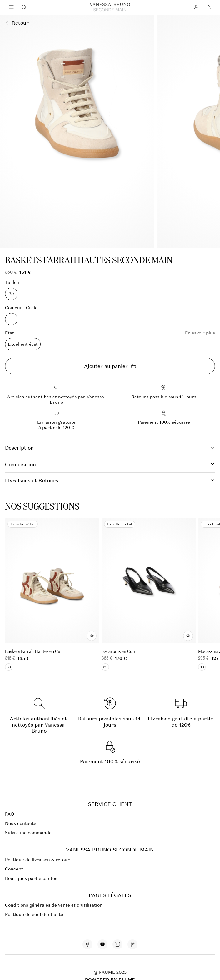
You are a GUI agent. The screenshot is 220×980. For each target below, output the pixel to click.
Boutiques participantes (31, 878)
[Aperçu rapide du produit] (92, 636)
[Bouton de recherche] (24, 7)
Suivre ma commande (28, 833)
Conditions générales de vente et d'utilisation (54, 905)
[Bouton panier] (209, 7)
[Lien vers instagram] (117, 944)
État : (11, 333)
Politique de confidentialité (34, 914)
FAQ (10, 814)
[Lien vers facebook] (87, 944)
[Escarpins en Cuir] (149, 595)
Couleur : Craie (21, 308)
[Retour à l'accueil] (110, 7)
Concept (14, 869)
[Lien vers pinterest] (132, 944)
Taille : (12, 283)
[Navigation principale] (11, 7)
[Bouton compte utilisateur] (196, 7)
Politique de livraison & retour (37, 860)
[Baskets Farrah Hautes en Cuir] (52, 595)
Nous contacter (22, 823)
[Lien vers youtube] (102, 944)
